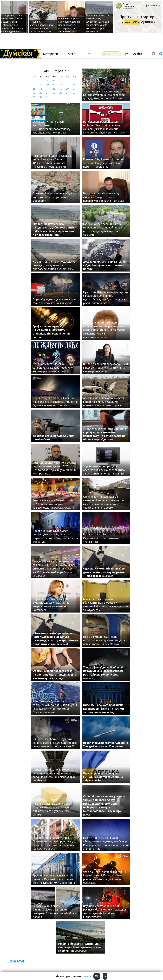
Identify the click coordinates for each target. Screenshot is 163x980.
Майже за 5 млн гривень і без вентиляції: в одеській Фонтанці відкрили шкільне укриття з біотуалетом (106, 604)
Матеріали (51, 54)
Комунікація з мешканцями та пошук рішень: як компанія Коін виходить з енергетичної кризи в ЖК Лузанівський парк (55, 569)
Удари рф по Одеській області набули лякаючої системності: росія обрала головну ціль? (103, 673)
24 (47, 93)
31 (47, 97)
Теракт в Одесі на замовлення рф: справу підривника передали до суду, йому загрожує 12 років (104, 95)
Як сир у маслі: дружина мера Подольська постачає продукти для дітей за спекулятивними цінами (53, 809)
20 (67, 89)
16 (41, 89)
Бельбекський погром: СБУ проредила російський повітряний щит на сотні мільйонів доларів (55, 911)
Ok (97, 976)
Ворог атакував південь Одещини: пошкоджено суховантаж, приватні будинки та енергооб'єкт (55, 402)
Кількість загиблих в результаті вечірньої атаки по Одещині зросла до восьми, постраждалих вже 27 (55, 743)
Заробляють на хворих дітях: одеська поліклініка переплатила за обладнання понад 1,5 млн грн (105, 470)
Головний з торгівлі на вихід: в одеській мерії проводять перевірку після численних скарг (69, 25)
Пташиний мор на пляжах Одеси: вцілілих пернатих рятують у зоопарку (42, 27)
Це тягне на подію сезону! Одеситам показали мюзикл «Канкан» (101, 538)
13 (67, 85)
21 (74, 89)
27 (67, 93)
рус (127, 53)
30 (41, 97)
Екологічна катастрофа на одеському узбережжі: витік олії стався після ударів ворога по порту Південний (99, 23)
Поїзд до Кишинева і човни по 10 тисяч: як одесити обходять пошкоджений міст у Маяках (104, 640)
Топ (89, 54)
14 (74, 85)
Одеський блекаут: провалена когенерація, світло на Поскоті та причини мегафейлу (104, 709)
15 (34, 89)
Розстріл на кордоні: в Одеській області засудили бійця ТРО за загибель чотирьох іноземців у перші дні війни (13, 23)
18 (54, 89)
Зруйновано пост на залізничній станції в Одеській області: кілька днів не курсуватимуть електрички (55, 879)
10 (47, 85)
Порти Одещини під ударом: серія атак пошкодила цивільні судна (54, 301)
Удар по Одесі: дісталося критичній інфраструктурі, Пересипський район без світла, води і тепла (105, 877)
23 (41, 93)
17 (47, 89)
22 (34, 93)
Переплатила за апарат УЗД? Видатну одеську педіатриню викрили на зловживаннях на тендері (51, 604)
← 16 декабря (15, 961)
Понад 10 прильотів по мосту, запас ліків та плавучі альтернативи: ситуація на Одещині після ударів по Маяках (55, 775)
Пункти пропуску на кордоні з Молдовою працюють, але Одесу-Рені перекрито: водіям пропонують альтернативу (106, 843)
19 (61, 89)
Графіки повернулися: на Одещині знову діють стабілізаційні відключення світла (51, 332)
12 (61, 85)
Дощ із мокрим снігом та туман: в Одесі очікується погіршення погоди (105, 265)
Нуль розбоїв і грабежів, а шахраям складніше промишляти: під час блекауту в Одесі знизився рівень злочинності (106, 298)
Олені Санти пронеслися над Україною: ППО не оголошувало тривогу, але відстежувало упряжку (52, 127)
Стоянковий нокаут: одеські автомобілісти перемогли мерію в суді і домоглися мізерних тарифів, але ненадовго (104, 502)
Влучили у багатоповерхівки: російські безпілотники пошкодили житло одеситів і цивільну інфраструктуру (105, 911)
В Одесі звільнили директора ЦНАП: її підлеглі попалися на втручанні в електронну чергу (106, 368)
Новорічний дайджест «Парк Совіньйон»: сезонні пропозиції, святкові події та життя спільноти (54, 843)
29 (34, 97)
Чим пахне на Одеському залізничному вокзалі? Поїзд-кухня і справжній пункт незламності (55, 707)
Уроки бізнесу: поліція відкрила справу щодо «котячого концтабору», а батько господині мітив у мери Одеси (105, 434)
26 (61, 93)
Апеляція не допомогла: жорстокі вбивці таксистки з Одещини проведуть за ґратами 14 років (104, 402)
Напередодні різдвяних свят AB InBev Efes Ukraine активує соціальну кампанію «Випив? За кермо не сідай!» (104, 127)
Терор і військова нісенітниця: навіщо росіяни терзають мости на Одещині (79, 947)
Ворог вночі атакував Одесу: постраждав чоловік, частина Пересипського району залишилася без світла (55, 536)
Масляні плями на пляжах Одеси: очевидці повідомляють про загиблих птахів (54, 265)
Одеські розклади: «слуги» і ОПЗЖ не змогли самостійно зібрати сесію (103, 777)
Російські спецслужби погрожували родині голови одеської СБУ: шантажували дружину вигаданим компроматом (55, 468)
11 (54, 85)
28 (74, 93)
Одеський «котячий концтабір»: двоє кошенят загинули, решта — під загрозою (105, 572)
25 (54, 93)
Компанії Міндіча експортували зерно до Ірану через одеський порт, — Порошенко (103, 163)
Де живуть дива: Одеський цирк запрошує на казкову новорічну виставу (53, 368)
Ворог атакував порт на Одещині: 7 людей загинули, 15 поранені (106, 745)
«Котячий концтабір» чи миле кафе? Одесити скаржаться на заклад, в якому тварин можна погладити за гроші (56, 639)
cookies (86, 976)
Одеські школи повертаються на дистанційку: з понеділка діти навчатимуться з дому (55, 674)
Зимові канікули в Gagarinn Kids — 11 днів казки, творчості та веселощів (54, 504)
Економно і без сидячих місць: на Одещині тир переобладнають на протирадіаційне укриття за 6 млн (104, 229)
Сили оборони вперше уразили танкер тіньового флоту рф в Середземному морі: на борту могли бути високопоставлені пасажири (104, 805)
